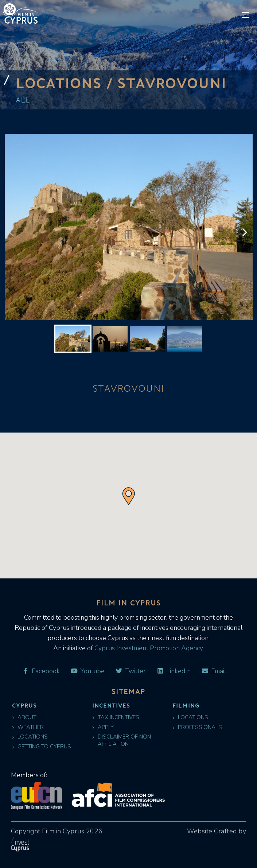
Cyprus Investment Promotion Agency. (148, 648)
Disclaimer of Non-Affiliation (123, 740)
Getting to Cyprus (42, 747)
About (24, 718)
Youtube (87, 671)
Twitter (131, 671)
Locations (30, 737)
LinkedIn (174, 671)
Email (214, 671)
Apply (103, 727)
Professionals (197, 727)
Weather (28, 727)
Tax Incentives (116, 718)
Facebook (41, 671)
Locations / (67, 83)
